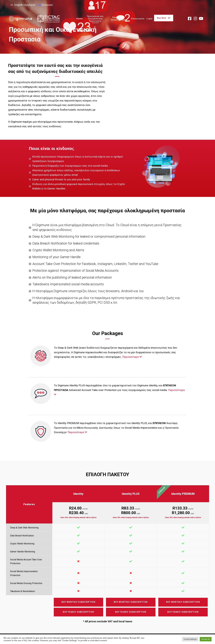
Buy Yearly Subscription (78, 612)
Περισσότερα (132, 357)
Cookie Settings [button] (190, 639)
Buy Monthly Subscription (78, 602)
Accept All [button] (206, 639)
